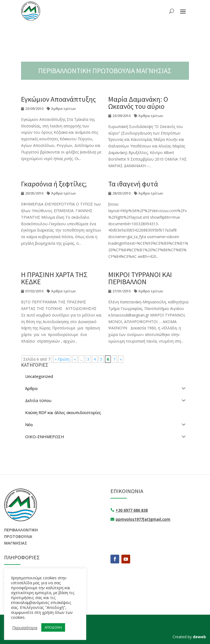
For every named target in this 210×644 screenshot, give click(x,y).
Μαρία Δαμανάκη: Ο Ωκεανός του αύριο (138, 103)
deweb (199, 637)
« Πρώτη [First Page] (62, 359)
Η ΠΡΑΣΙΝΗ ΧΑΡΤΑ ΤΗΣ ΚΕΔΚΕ (54, 278)
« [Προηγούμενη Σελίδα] (75, 359)
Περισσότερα (25, 628)
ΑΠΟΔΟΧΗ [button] (53, 627)
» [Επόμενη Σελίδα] (121, 359)
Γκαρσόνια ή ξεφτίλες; (54, 184)
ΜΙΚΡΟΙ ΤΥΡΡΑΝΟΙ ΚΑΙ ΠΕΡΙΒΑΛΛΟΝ (140, 278)
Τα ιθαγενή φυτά (133, 184)
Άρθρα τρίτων (63, 109)
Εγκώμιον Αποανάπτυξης (58, 99)
